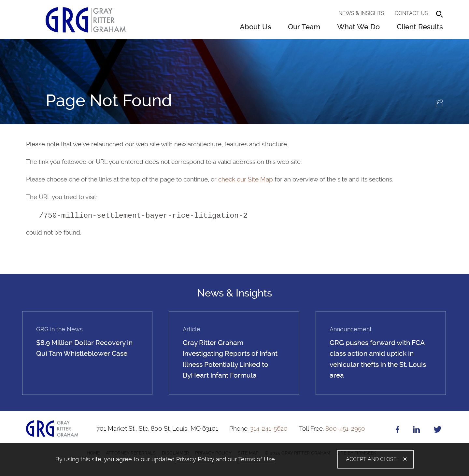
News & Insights (361, 13)
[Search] (440, 14)
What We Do (358, 27)
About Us (256, 27)
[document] (172, 459)
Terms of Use (256, 459)
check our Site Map (246, 179)
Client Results (420, 27)
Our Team (304, 27)
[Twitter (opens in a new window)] (438, 431)
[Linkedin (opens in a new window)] (416, 431)
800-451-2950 (332, 429)
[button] (439, 105)
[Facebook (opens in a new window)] (398, 431)
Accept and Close (371, 459)
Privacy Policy (195, 459)
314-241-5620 (258, 429)
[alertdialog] (234, 459)
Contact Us (411, 13)
